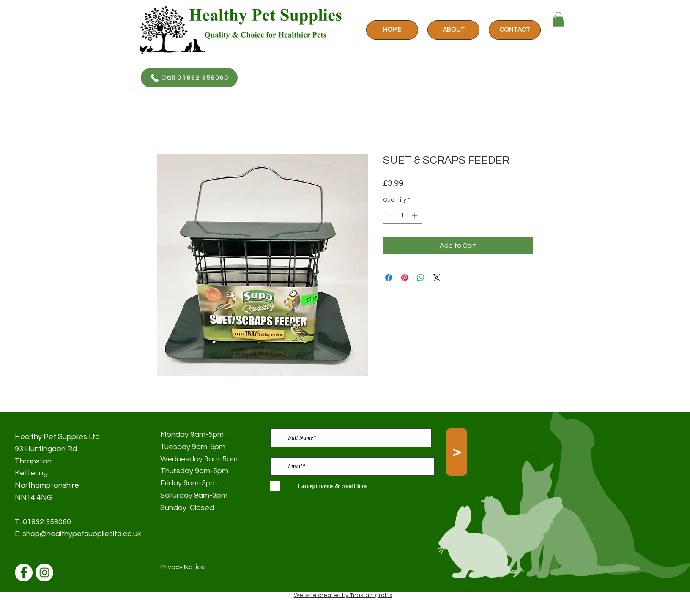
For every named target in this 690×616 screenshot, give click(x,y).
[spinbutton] (402, 216)
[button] (558, 19)
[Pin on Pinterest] (405, 278)
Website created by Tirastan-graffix (343, 595)
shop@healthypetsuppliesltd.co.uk (82, 534)
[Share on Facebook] (389, 278)
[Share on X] (437, 278)
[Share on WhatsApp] (421, 278)
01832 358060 (47, 522)
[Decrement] (390, 216)
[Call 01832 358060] (189, 78)
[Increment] (415, 216)
